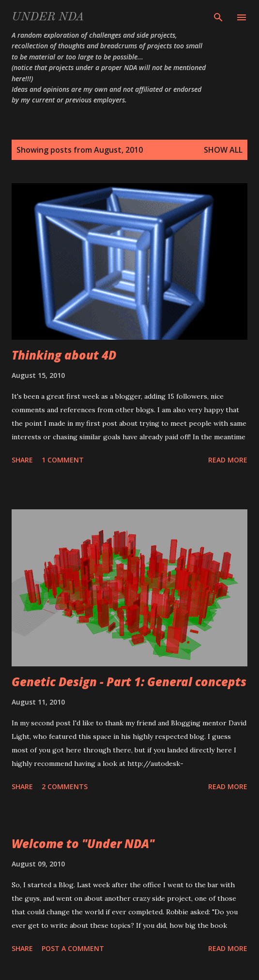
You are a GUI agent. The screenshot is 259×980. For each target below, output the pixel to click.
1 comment (63, 460)
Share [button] (22, 460)
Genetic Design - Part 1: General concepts (129, 682)
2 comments (65, 786)
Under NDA (48, 17)
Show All (223, 150)
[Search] (218, 17)
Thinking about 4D (64, 355)
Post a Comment (73, 948)
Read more (228, 460)
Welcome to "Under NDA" (83, 843)
